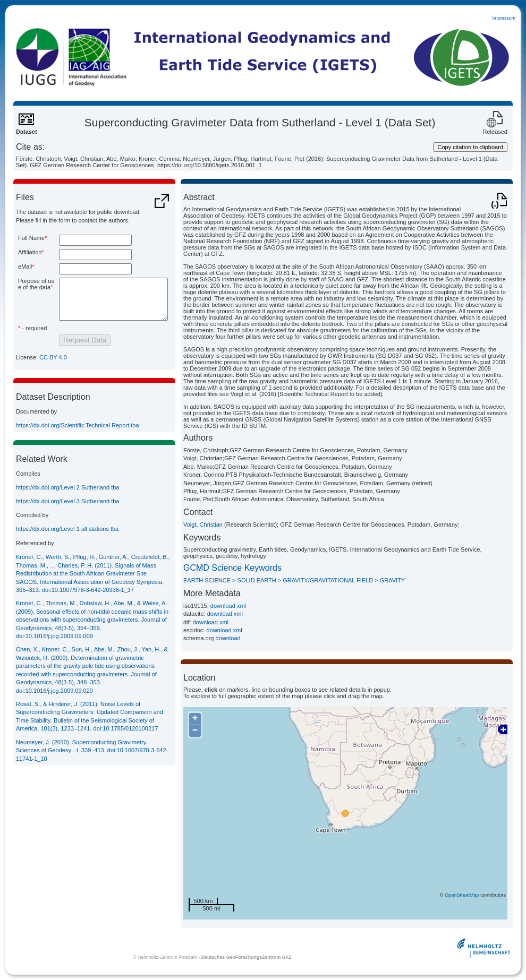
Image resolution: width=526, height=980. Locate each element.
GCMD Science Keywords (232, 568)
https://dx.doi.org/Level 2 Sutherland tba (67, 505)
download (228, 638)
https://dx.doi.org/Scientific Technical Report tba (78, 443)
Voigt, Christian (203, 525)
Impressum (504, 18)
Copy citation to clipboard (470, 147)
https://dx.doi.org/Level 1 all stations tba (67, 546)
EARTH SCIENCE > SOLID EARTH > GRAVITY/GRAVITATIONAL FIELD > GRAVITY (294, 580)
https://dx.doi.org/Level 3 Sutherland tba (67, 519)
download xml (228, 606)
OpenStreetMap (462, 895)
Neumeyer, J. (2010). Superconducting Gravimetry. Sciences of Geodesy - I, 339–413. (92, 768)
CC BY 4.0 (53, 375)
